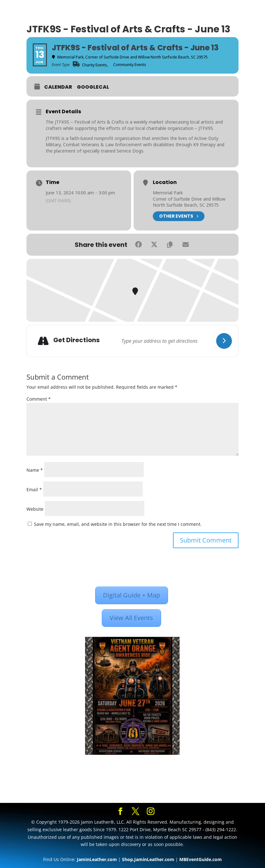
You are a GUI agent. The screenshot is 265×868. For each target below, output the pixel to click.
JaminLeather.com (97, 859)
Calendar (58, 87)
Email (34, 490)
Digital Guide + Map (132, 595)
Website (35, 509)
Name (35, 470)
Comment (39, 399)
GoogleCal (93, 87)
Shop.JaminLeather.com (148, 859)
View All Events (131, 618)
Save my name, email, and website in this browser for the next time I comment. (118, 524)
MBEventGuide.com (201, 859)
